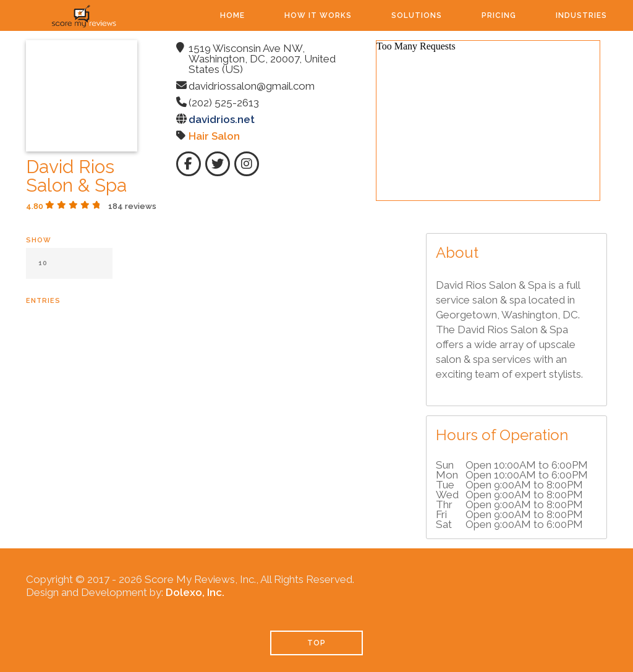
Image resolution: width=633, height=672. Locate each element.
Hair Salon (214, 136)
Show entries (69, 270)
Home (232, 15)
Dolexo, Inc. (195, 592)
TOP (316, 643)
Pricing (499, 15)
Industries (581, 15)
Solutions (417, 15)
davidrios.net (222, 119)
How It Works (318, 15)
